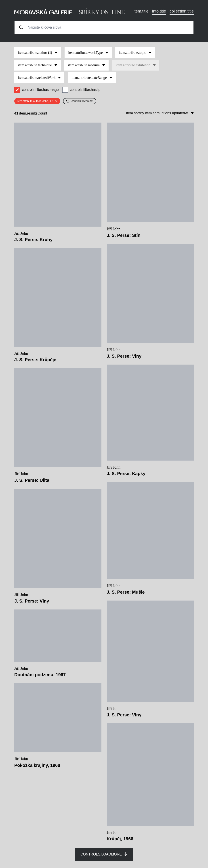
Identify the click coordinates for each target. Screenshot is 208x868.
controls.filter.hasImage (40, 90)
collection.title (182, 11)
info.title (159, 11)
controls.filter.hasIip (85, 90)
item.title (141, 11)
